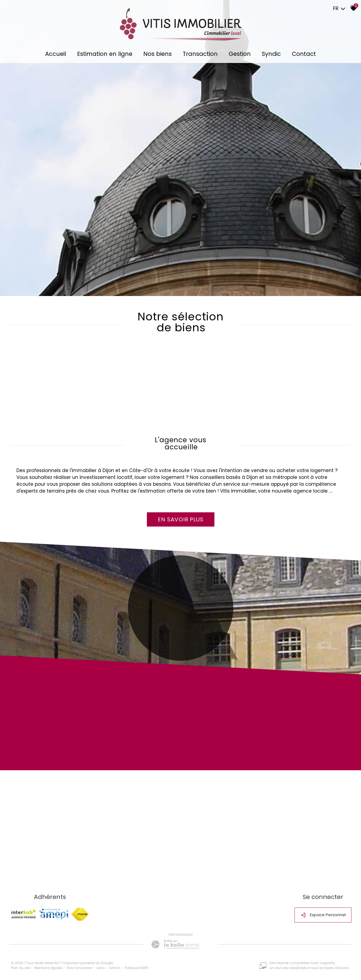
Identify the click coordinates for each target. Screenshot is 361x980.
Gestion (240, 54)
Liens (101, 968)
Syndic (271, 54)
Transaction (200, 54)
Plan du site (21, 968)
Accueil (56, 54)
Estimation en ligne (105, 54)
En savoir (181, 519)
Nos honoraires (80, 968)
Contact (304, 54)
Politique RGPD (136, 968)
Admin (115, 968)
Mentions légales (49, 968)
